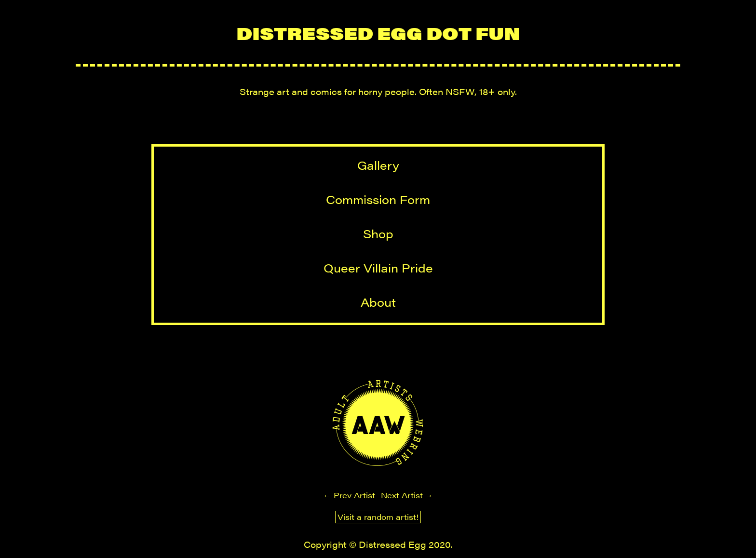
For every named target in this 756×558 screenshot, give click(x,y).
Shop (378, 233)
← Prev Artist (349, 495)
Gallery (378, 165)
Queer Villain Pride (378, 268)
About (378, 302)
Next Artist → (407, 495)
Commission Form (378, 199)
